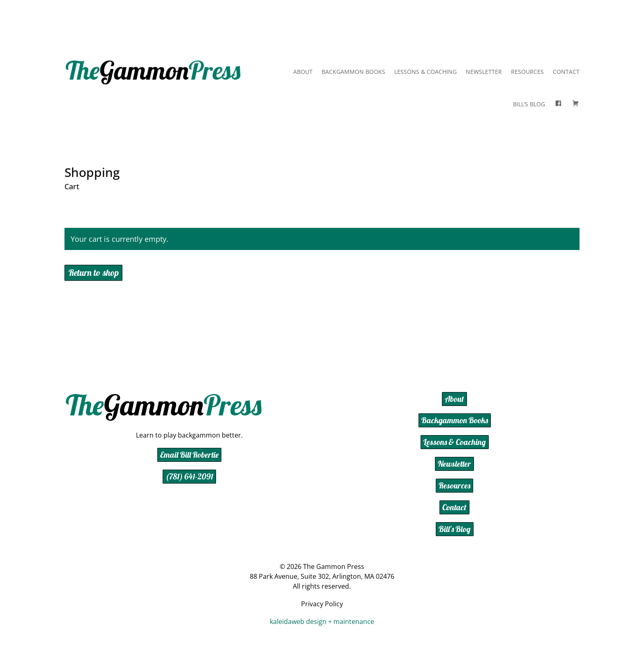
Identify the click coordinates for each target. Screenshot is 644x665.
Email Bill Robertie (189, 455)
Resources (527, 72)
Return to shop (94, 273)
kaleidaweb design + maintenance (322, 621)
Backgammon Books (353, 72)
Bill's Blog (455, 529)
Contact (566, 72)
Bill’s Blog (529, 104)
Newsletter (484, 72)
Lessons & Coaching (425, 72)
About (303, 72)
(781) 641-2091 (189, 476)
